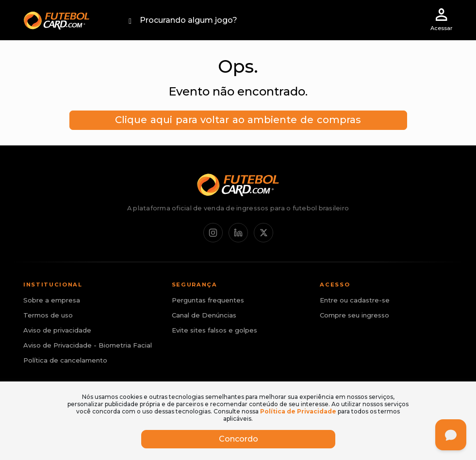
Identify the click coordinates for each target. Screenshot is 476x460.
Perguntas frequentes (208, 300)
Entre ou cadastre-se (355, 300)
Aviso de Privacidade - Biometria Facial (88, 345)
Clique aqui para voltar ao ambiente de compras (238, 120)
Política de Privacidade (298, 411)
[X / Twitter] (263, 233)
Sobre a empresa (52, 300)
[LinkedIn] (238, 233)
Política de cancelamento (65, 360)
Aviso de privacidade (57, 330)
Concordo (238, 439)
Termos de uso (48, 315)
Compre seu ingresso (354, 315)
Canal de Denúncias (204, 315)
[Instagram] (213, 233)
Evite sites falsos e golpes (214, 330)
